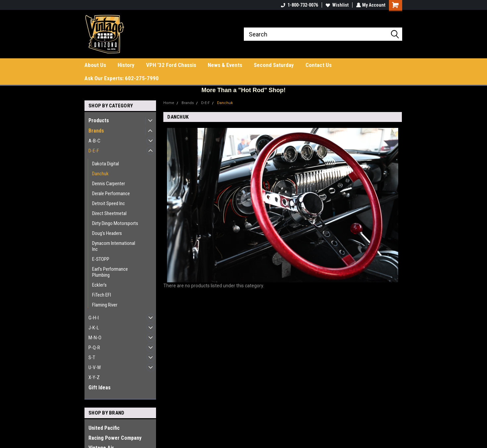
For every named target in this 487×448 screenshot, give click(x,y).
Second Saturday (274, 65)
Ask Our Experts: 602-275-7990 (122, 78)
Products (99, 120)
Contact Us (319, 65)
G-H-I (94, 318)
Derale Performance (111, 194)
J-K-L (94, 328)
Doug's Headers (107, 233)
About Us (95, 65)
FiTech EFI (102, 295)
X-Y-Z (94, 377)
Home (169, 103)
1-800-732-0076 (299, 5)
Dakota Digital (106, 164)
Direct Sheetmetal (109, 213)
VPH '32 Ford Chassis (171, 65)
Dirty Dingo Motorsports (115, 223)
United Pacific (104, 428)
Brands (96, 131)
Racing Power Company (115, 438)
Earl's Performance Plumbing (110, 272)
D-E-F (94, 151)
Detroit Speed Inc (108, 203)
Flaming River (105, 305)
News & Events (225, 65)
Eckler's (99, 285)
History (126, 65)
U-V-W (95, 367)
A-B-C (94, 141)
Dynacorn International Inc (114, 246)
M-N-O (95, 338)
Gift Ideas (100, 388)
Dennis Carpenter (108, 184)
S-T (92, 358)
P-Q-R (94, 348)
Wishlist (336, 5)
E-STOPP (101, 259)
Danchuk (100, 174)
